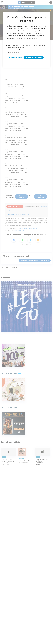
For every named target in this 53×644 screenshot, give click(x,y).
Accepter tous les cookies (34, 57)
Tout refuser (27, 62)
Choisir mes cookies (16, 57)
